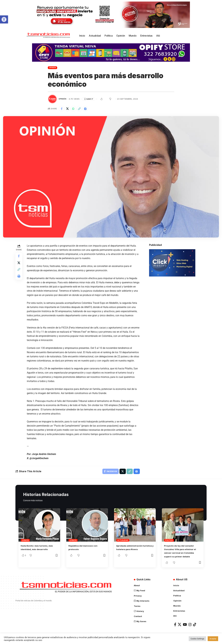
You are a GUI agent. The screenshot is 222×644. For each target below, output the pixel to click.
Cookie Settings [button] (197, 639)
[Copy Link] (82, 109)
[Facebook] (175, 625)
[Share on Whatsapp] (75, 109)
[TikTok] (195, 625)
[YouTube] (185, 625)
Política (169, 542)
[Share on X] (68, 109)
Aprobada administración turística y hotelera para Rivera (132, 551)
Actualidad (123, 542)
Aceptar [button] (213, 639)
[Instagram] (190, 625)
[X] (180, 625)
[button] (4, 19)
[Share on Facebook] (62, 109)
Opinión (52, 68)
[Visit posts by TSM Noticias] (52, 99)
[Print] (88, 109)
